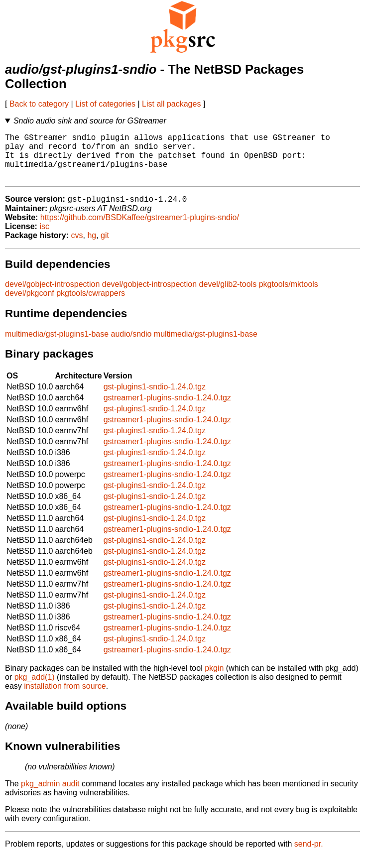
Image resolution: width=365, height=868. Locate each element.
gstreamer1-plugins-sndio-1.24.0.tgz (167, 409)
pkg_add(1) (35, 688)
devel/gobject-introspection (52, 296)
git (105, 247)
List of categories (105, 104)
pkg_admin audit (50, 795)
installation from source (65, 697)
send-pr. (309, 855)
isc (44, 238)
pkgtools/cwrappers (91, 305)
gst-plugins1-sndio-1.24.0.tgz (155, 398)
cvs (77, 247)
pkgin (214, 680)
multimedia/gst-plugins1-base (57, 345)
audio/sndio (131, 345)
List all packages (171, 104)
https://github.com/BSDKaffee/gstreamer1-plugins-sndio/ (140, 229)
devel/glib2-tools (228, 296)
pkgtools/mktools (289, 296)
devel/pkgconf (30, 305)
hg (92, 247)
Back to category (39, 104)
